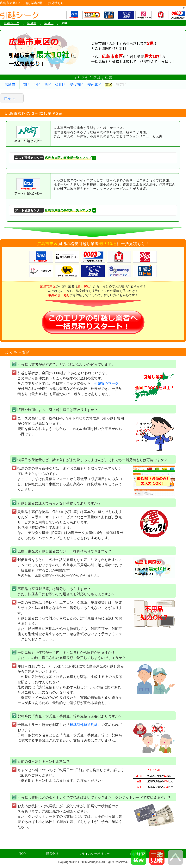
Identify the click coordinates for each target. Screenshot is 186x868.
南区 (26, 85)
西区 (48, 85)
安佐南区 (77, 85)
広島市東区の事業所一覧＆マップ (53, 158)
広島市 (10, 85)
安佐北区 (94, 85)
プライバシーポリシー (94, 854)
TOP (23, 854)
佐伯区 (60, 85)
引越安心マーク (106, 383)
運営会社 (52, 854)
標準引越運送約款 (84, 725)
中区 (37, 85)
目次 (8, 99)
